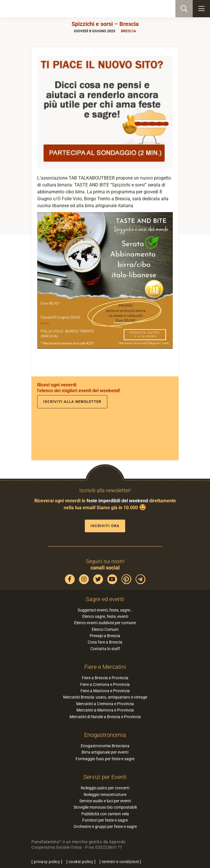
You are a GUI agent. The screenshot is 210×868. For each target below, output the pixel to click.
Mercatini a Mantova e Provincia (105, 710)
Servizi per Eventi (105, 777)
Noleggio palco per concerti (105, 788)
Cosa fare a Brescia (105, 642)
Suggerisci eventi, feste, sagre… (105, 610)
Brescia (129, 31)
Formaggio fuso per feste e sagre (105, 759)
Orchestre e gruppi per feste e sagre (105, 827)
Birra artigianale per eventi (105, 752)
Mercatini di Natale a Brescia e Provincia (105, 717)
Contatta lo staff (105, 649)
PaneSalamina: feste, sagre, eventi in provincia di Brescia (33, 9)
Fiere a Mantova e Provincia (105, 691)
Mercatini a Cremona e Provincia (105, 704)
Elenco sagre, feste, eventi (105, 616)
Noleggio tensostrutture (105, 795)
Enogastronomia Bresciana (105, 746)
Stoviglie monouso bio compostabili (105, 807)
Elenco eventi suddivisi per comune (105, 623)
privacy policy (47, 862)
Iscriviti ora (105, 526)
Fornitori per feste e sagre (105, 820)
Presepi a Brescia (105, 636)
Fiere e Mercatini (105, 667)
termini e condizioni (120, 862)
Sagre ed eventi (105, 599)
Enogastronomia (105, 735)
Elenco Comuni (105, 629)
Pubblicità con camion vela (105, 814)
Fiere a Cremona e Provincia (105, 684)
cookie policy (81, 862)
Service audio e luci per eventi (105, 801)
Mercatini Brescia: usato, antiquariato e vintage (105, 697)
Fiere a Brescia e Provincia (105, 678)
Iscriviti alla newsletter (72, 402)
